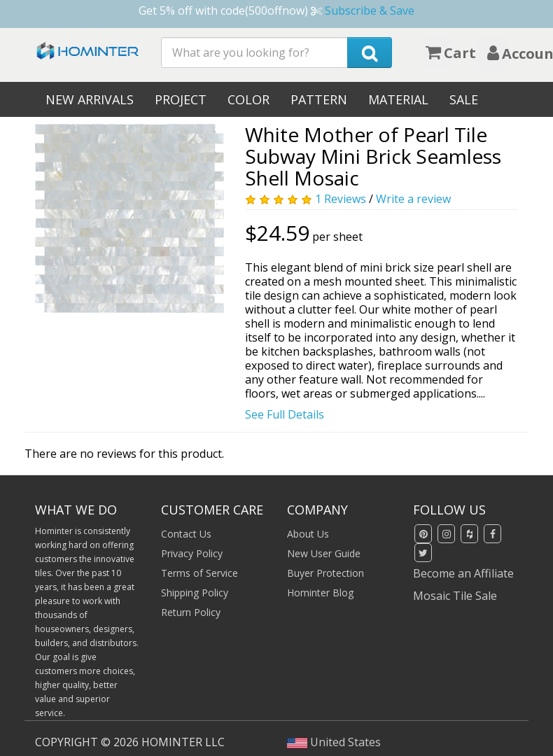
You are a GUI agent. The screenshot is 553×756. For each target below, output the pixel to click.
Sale (464, 99)
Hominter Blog (320, 593)
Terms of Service (199, 573)
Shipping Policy (195, 593)
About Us (308, 534)
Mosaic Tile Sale (455, 596)
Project (181, 99)
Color (248, 99)
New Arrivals (90, 99)
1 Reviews (341, 199)
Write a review (413, 199)
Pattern (319, 99)
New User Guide (324, 553)
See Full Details (285, 414)
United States (334, 742)
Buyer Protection (325, 573)
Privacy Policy (192, 553)
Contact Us (186, 534)
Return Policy (191, 612)
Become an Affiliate (463, 573)
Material (398, 99)
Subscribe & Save (370, 10)
